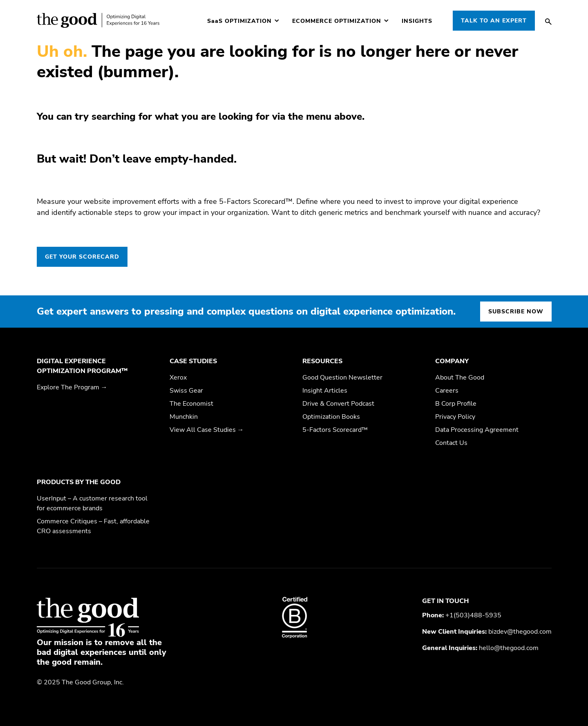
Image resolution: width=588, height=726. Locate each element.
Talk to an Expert (494, 21)
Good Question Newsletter (342, 378)
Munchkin (184, 417)
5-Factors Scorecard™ (335, 430)
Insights (417, 21)
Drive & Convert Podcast (338, 404)
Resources (322, 361)
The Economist (191, 404)
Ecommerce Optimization (337, 21)
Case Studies (193, 361)
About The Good (460, 378)
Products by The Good (79, 482)
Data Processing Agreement (477, 430)
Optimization (239, 21)
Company (452, 361)
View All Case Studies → (207, 430)
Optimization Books (331, 417)
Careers (447, 391)
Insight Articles (325, 391)
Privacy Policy (455, 417)
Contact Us (451, 443)
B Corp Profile (456, 404)
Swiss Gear (186, 391)
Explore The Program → (72, 387)
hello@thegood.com (509, 648)
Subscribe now (516, 312)
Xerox (178, 378)
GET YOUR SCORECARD (82, 257)
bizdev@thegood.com (520, 632)
